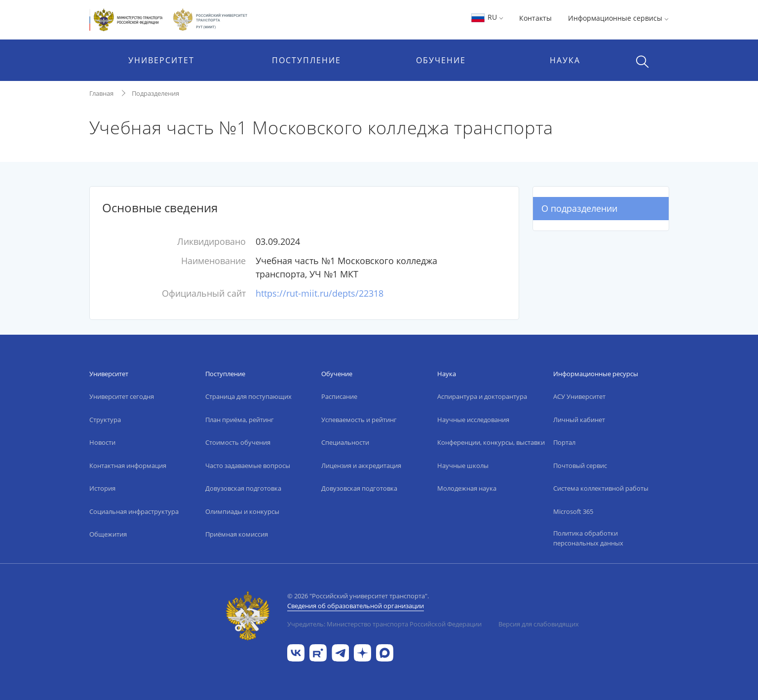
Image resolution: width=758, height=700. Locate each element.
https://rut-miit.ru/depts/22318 (320, 293)
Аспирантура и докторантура (482, 396)
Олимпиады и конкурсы (242, 511)
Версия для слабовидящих (539, 624)
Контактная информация (128, 466)
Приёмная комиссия (237, 534)
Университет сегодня (122, 396)
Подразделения (155, 93)
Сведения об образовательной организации (356, 606)
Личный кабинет (579, 420)
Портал (564, 442)
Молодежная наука (467, 488)
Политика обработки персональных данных (588, 538)
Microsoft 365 (573, 511)
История (102, 488)
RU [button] (487, 17)
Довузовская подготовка (243, 488)
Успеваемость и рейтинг (359, 420)
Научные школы (463, 466)
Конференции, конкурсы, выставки (491, 442)
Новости (102, 442)
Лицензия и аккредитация (361, 466)
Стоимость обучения (238, 442)
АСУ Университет (579, 396)
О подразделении (579, 208)
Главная (101, 93)
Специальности (345, 442)
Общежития (108, 534)
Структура (105, 420)
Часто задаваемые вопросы (248, 466)
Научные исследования (473, 420)
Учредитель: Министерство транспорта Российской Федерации (384, 624)
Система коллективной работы (601, 488)
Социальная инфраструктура (134, 511)
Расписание (339, 396)
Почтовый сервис (580, 466)
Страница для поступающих (248, 396)
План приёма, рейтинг (240, 420)
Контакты (535, 18)
